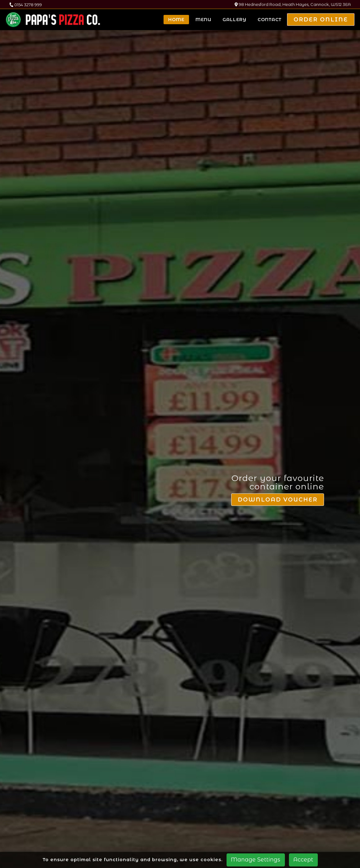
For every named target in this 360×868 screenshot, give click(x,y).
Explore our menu (180, 742)
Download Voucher (278, 397)
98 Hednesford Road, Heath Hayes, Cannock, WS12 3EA (293, 4)
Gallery (234, 20)
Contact (270, 20)
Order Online (321, 20)
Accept (303, 860)
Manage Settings (256, 860)
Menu (203, 20)
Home (176, 20)
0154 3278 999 (26, 5)
